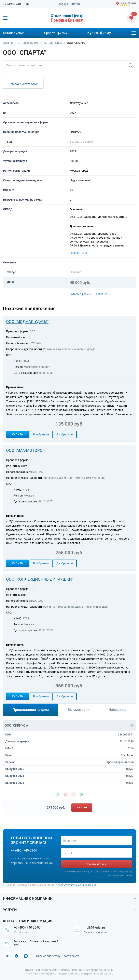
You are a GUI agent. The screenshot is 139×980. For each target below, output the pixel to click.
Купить (17, 434)
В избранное (41, 434)
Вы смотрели (79, 710)
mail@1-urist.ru (69, 4)
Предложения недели (31, 710)
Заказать (82, 808)
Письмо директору (48, 956)
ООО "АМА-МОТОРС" (25, 450)
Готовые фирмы (80, 294)
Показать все (79, 253)
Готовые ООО (105, 294)
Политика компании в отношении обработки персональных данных (69, 973)
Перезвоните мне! (96, 864)
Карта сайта (71, 956)
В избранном (65, 434)
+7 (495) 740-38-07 (16, 4)
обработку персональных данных (77, 885)
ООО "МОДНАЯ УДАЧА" (27, 322)
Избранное (118, 710)
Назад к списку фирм (25, 84)
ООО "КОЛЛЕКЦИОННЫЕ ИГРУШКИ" (40, 579)
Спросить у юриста (95, 932)
